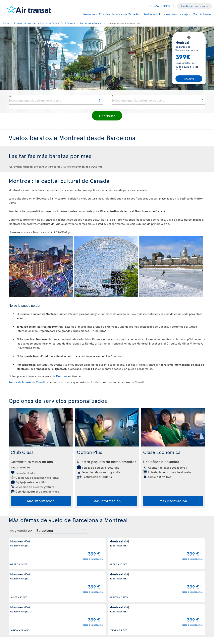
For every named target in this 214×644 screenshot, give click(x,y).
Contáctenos (202, 14)
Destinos (149, 14)
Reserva (89, 14)
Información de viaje (174, 14)
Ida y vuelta (18, 531)
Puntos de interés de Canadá (27, 382)
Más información (41, 501)
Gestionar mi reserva (195, 6)
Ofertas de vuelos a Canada (119, 14)
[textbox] (56, 100)
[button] (107, 116)
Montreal (62, 376)
